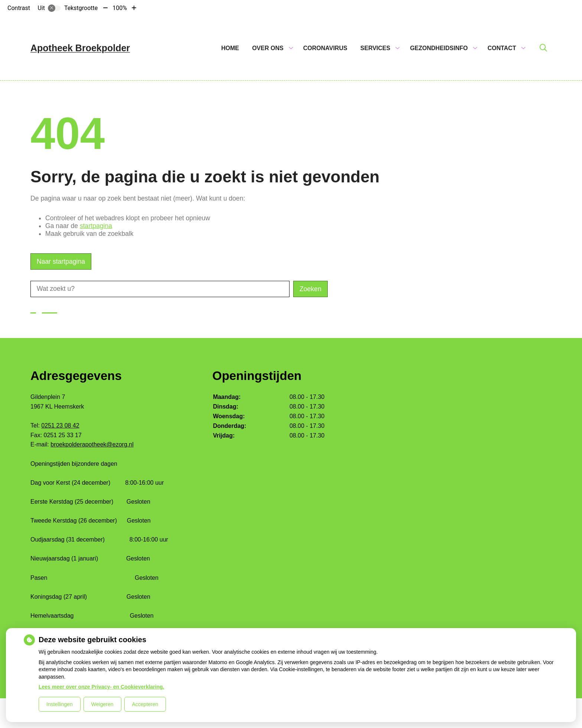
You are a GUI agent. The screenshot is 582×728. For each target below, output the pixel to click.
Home (230, 48)
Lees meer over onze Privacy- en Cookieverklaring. (102, 687)
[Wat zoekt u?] (160, 289)
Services (375, 48)
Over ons (268, 48)
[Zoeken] (543, 48)
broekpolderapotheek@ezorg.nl (92, 444)
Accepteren (145, 704)
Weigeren (102, 704)
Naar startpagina (61, 261)
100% (120, 8)
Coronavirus (325, 48)
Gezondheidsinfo (439, 48)
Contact (502, 48)
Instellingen (60, 704)
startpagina (96, 226)
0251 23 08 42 (60, 425)
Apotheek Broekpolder (80, 48)
